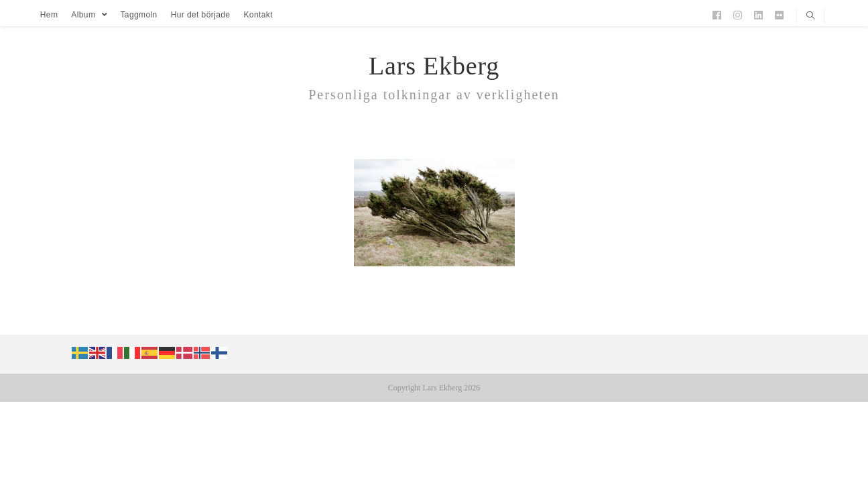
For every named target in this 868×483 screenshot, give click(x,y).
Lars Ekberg (434, 66)
